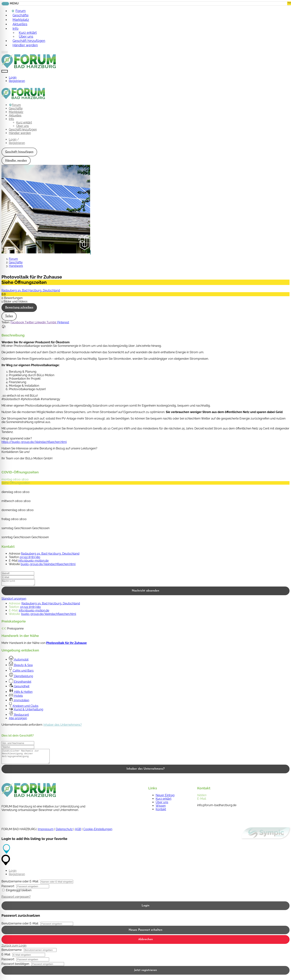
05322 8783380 (30, 557)
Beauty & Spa (21, 666)
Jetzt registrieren (145, 974)
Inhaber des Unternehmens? (63, 726)
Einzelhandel (20, 683)
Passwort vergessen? (16, 901)
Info (15, 28)
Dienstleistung (21, 677)
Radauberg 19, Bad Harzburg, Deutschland (31, 290)
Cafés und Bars (21, 672)
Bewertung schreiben (19, 307)
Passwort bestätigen (15, 968)
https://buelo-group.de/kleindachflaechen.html (34, 442)
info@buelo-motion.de (33, 561)
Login (13, 77)
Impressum (46, 833)
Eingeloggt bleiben (17, 894)
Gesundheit (19, 687)
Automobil (19, 661)
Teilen (9, 316)
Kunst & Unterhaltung (26, 710)
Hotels (16, 697)
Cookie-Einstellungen (98, 833)
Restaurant (19, 716)
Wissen (161, 810)
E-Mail (6, 958)
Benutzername (12, 954)
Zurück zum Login (14, 949)
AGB (78, 833)
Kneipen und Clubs (24, 707)
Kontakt (161, 813)
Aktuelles (15, 115)
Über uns (23, 126)
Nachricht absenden (146, 592)
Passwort (8, 890)
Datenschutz (64, 833)
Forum (15, 105)
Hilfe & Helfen (21, 693)
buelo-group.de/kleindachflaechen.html (48, 564)
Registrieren (17, 81)
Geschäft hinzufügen (23, 129)
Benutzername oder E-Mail (20, 885)
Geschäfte (16, 108)
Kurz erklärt (24, 122)
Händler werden (25, 45)
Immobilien (19, 701)
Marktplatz (16, 112)
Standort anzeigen (14, 600)
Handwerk (16, 266)
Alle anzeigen (18, 719)
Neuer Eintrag (165, 799)
